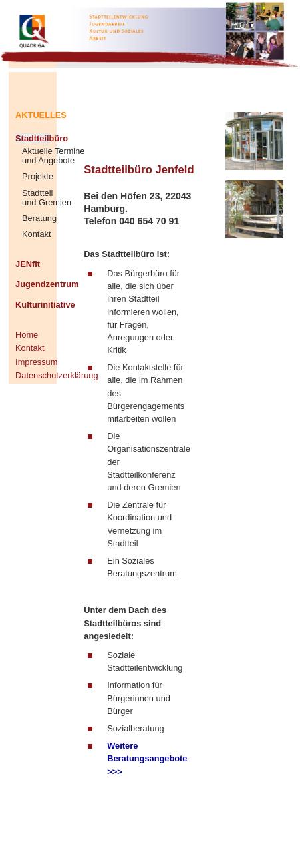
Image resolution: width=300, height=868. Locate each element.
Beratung (39, 218)
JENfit (28, 264)
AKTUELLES (33, 115)
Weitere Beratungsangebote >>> (147, 758)
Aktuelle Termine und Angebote (53, 156)
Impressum (33, 362)
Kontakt (36, 234)
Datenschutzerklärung (33, 375)
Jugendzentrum (33, 284)
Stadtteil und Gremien (47, 198)
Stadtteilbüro (33, 138)
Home (27, 335)
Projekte (38, 177)
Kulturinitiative (33, 305)
